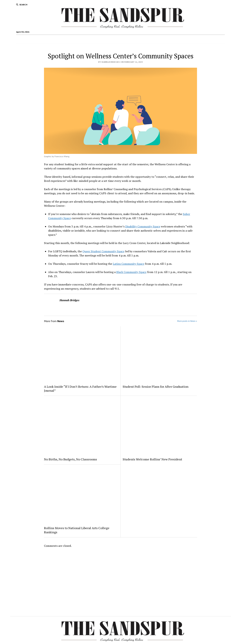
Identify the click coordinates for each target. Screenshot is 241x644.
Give (170, 39)
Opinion (126, 39)
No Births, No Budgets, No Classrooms (70, 459)
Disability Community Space (143, 226)
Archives (159, 39)
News (72, 39)
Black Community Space (131, 272)
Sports (84, 39)
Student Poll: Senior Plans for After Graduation (156, 387)
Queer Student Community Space (103, 251)
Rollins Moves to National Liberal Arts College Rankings (77, 530)
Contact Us (141, 39)
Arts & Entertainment (104, 39)
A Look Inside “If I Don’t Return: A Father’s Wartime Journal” (80, 389)
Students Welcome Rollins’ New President (152, 459)
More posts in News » (187, 321)
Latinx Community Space (129, 264)
